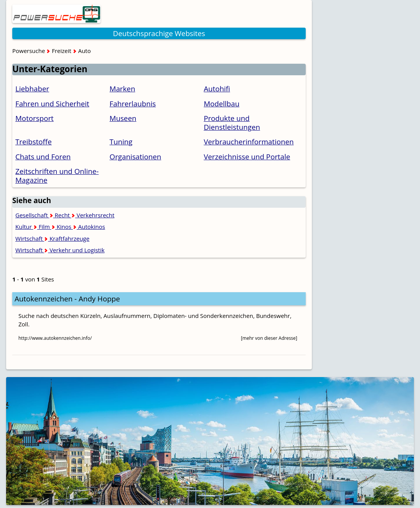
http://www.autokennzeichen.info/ (55, 338)
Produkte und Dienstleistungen (232, 122)
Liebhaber (32, 89)
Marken (123, 89)
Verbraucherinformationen (249, 141)
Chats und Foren (43, 156)
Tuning (121, 141)
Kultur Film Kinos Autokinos (60, 227)
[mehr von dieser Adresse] (269, 338)
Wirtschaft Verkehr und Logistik (60, 250)
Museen (123, 118)
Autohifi (217, 89)
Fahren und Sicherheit (52, 103)
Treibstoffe (34, 141)
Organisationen (136, 156)
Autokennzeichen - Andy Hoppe (67, 299)
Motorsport (35, 118)
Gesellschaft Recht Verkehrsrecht (65, 215)
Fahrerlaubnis (133, 103)
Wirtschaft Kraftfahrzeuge (52, 238)
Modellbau (222, 103)
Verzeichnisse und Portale (247, 156)
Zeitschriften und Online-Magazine (57, 175)
